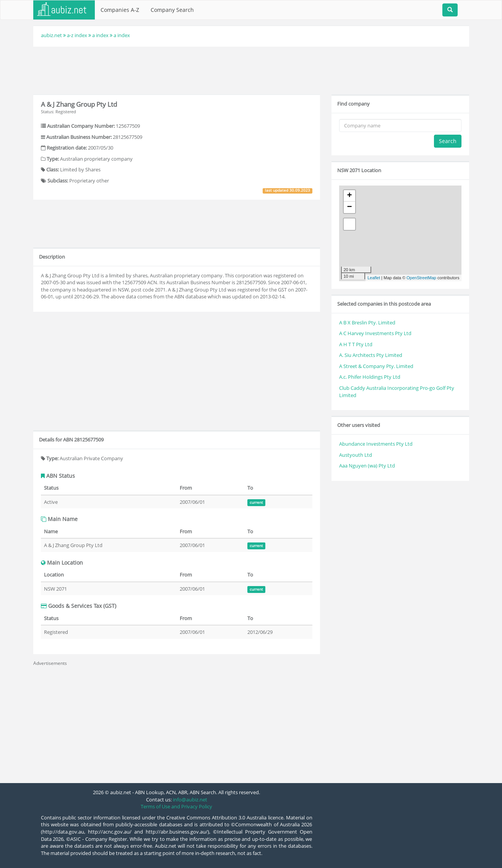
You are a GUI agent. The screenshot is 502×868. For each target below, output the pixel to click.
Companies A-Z (120, 10)
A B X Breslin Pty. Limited (367, 322)
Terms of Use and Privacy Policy (176, 806)
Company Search (172, 10)
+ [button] (349, 196)
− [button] (349, 207)
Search (448, 141)
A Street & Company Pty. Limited (376, 366)
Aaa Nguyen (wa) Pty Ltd (367, 466)
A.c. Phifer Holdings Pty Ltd (370, 377)
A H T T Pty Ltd (356, 344)
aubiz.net (51, 35)
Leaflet (374, 278)
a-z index (77, 35)
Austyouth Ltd (356, 455)
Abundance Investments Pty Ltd (376, 444)
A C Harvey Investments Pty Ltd (375, 333)
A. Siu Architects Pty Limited (371, 355)
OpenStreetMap (421, 278)
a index (100, 35)
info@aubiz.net (190, 800)
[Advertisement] (251, 70)
